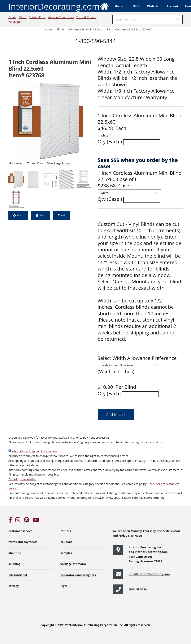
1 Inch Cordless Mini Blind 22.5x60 (129, 29)
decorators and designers (78, 575)
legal (64, 586)
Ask (63, 215)
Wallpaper (15, 22)
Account (172, 6)
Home (119, 6)
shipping (14, 564)
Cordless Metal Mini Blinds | (87, 29)
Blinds (23, 17)
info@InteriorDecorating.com (149, 574)
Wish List (154, 6)
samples (66, 553)
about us (15, 553)
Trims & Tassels (86, 17)
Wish (20, 215)
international (18, 575)
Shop (137, 6)
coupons (66, 542)
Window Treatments (61, 17)
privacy (13, 586)
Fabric (12, 17)
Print (42, 215)
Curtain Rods (37, 17)
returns (66, 531)
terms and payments (23, 542)
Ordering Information (22, 479)
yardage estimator (73, 564)
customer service (20, 531)
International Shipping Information (33, 451)
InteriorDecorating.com (59, 6)
